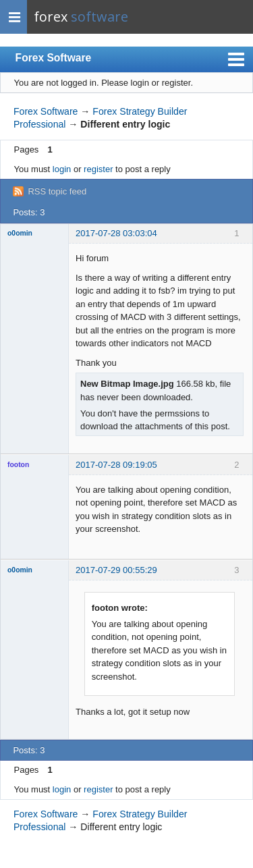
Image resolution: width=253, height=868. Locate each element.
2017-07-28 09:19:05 (116, 465)
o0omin (20, 233)
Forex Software (54, 58)
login (62, 169)
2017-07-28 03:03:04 (116, 233)
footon (18, 465)
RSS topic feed (57, 191)
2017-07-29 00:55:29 (116, 570)
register (98, 169)
